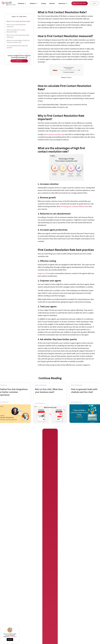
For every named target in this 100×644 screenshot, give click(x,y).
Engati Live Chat (43, 273)
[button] (22, 3)
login (94, 3)
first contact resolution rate (55, 134)
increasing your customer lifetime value (75, 206)
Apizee (69, 77)
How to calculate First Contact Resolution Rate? (16, 31)
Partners (52, 3)
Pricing (43, 3)
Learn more (13, 636)
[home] (9, 3)
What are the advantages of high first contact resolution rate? (18, 41)
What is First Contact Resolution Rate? (18, 21)
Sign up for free (80, 3)
